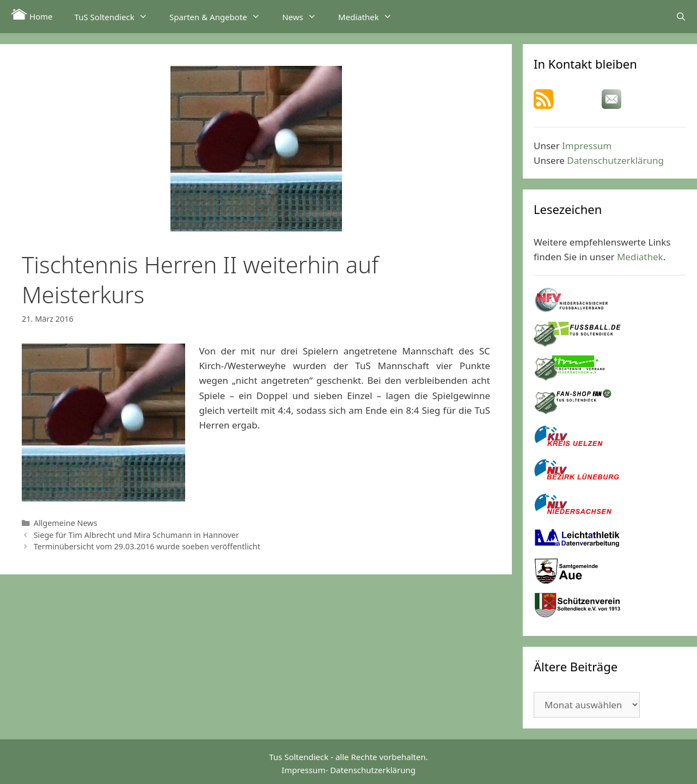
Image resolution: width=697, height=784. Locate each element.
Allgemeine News (66, 523)
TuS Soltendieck (117, 16)
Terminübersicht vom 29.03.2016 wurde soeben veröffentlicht (147, 546)
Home (32, 15)
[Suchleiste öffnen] (681, 16)
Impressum (587, 146)
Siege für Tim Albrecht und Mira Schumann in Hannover (136, 535)
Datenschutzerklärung (615, 160)
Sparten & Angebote (220, 16)
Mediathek (371, 16)
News (305, 16)
